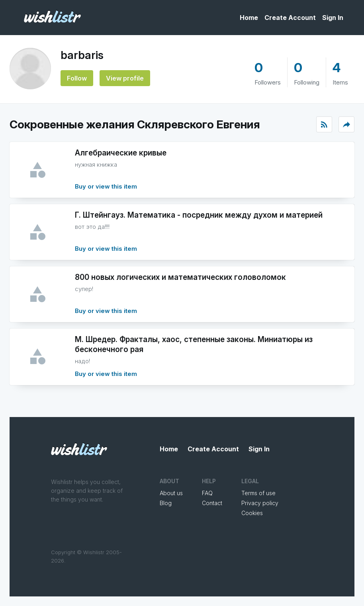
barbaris (82, 55)
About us (171, 493)
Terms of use (258, 493)
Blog (166, 503)
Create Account (290, 18)
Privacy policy (260, 503)
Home (249, 18)
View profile (125, 78)
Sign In (333, 18)
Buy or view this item (106, 186)
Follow (77, 78)
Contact (212, 503)
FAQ (207, 493)
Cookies (252, 513)
